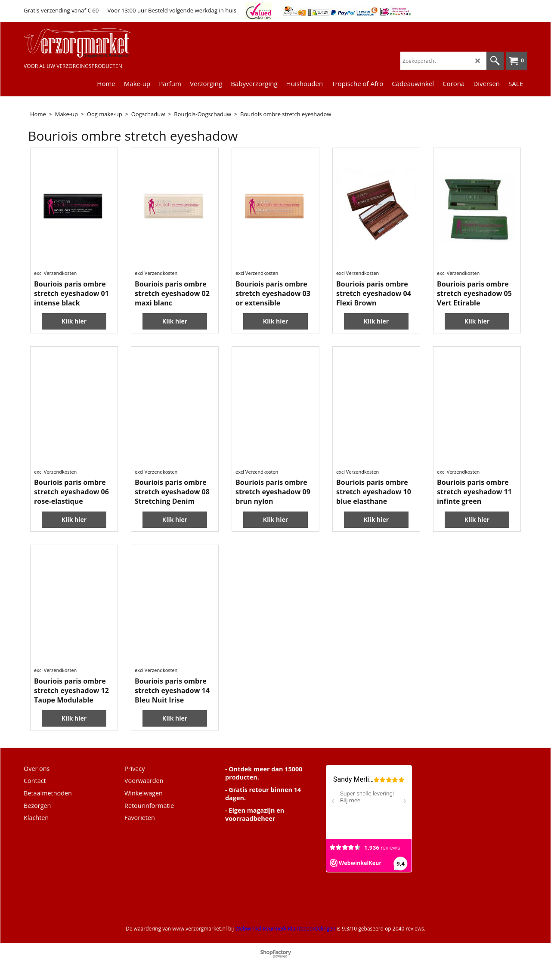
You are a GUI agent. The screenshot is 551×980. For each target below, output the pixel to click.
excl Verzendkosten (55, 273)
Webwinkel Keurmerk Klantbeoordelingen (285, 929)
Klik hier (74, 321)
